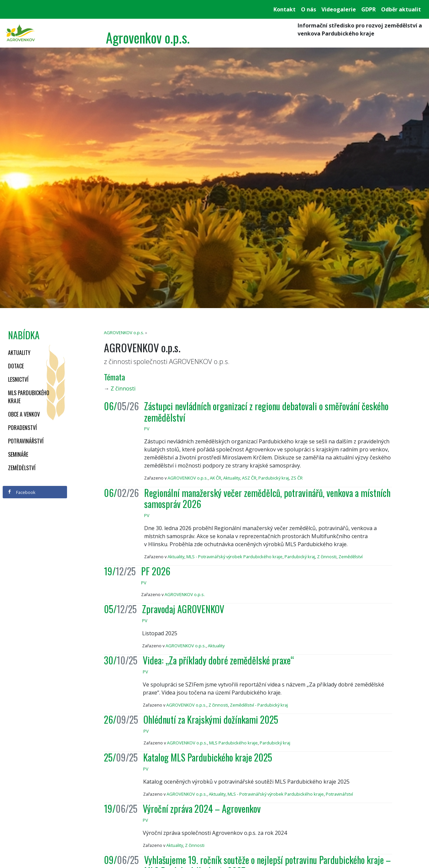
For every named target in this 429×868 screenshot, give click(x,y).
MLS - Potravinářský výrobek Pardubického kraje (234, 557)
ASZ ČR (249, 478)
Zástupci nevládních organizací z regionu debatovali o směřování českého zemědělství (266, 412)
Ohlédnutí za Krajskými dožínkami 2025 (211, 719)
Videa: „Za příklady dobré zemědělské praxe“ (218, 660)
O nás (309, 9)
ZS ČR (297, 478)
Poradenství (22, 428)
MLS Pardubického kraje (29, 397)
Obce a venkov (24, 414)
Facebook (21, 492)
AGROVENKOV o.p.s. (124, 333)
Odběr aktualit (401, 9)
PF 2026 (156, 571)
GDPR (369, 9)
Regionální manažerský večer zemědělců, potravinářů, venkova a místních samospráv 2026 (267, 498)
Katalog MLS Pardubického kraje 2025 (208, 757)
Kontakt (285, 9)
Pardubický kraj (274, 478)
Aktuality (19, 353)
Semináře (18, 454)
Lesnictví (18, 379)
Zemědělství (22, 468)
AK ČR (216, 478)
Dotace (16, 366)
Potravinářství (26, 441)
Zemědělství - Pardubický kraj (259, 705)
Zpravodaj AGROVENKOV (183, 609)
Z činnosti (123, 388)
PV (147, 429)
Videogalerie (339, 9)
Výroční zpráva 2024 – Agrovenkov (202, 809)
